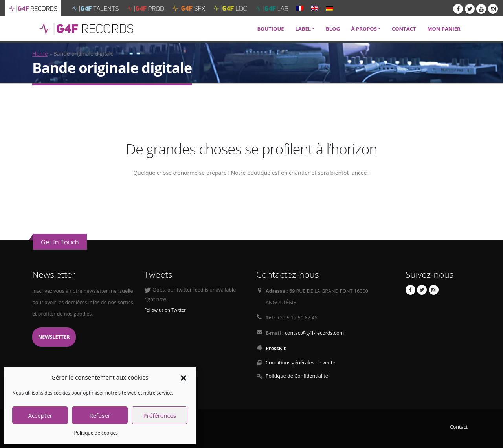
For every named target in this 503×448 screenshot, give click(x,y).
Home (40, 54)
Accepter (40, 415)
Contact (459, 427)
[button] (184, 377)
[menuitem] (300, 8)
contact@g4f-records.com (314, 333)
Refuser (100, 415)
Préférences (160, 415)
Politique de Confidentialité (297, 376)
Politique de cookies (96, 433)
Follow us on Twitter (165, 310)
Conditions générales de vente (300, 363)
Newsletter (54, 337)
